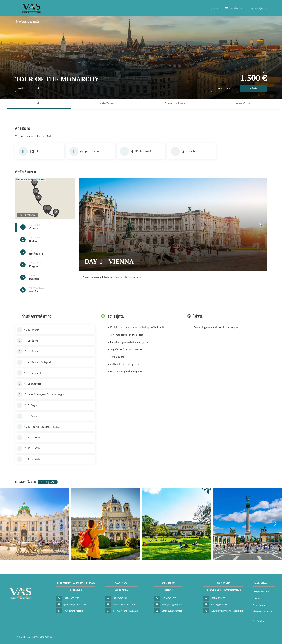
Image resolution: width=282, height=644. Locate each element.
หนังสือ (253, 88)
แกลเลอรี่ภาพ (243, 103)
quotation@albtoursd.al (75, 604)
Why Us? (257, 598)
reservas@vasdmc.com (124, 604)
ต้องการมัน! (225, 88)
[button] (56, 213)
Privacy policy (259, 605)
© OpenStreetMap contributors (31, 179)
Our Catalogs (259, 621)
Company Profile (261, 592)
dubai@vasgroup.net (172, 604)
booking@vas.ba (219, 604)
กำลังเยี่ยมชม (107, 103)
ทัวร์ (39, 103)
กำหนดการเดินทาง (175, 103)
